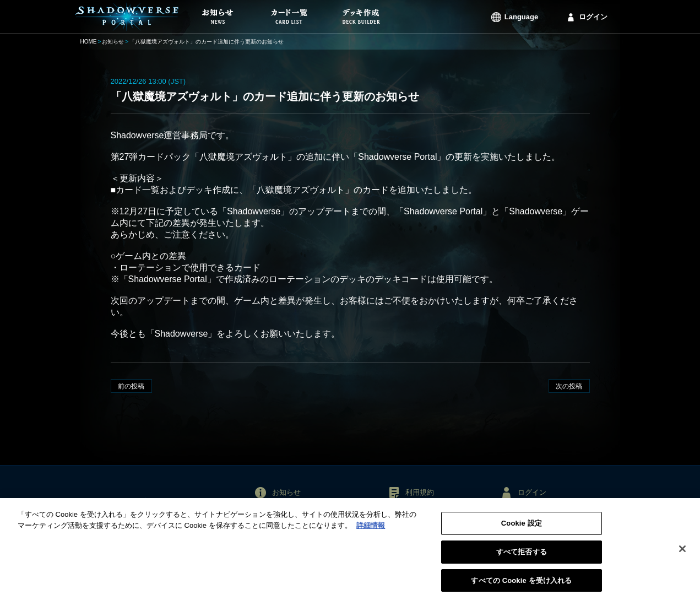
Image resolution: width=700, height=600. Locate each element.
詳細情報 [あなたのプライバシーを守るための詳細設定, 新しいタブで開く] (371, 528)
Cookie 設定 (522, 526)
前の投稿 (131, 386)
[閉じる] (682, 552)
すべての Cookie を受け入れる (521, 583)
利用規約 (420, 492)
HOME (89, 42)
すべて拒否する (522, 555)
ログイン (593, 17)
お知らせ (113, 42)
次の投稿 (569, 386)
